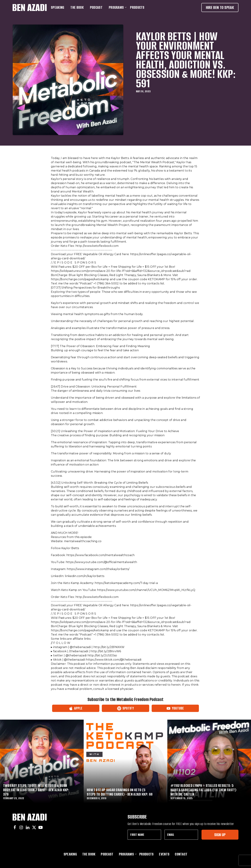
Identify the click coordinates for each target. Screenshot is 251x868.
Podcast (96, 7)
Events (164, 854)
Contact (181, 854)
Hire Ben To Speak (220, 7)
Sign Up (220, 835)
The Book (77, 7)
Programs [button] (117, 7)
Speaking (58, 7)
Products (137, 7)
